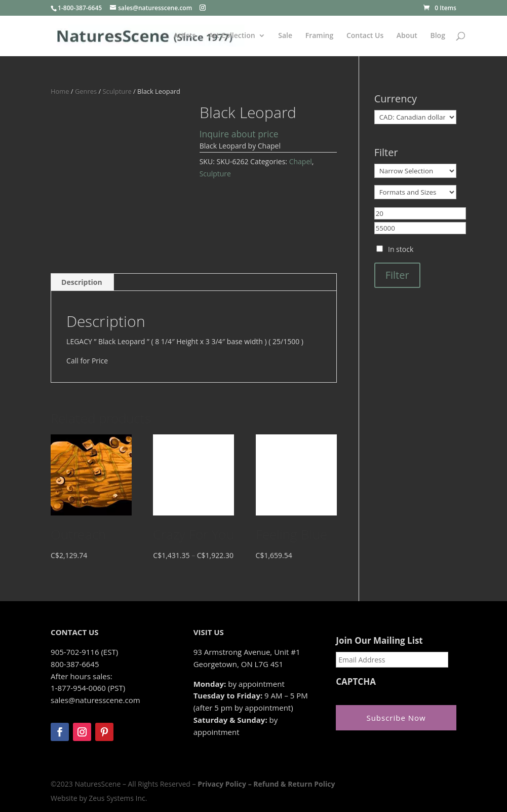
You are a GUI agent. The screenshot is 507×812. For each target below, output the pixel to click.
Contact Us (365, 36)
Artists (184, 36)
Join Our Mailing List (379, 641)
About (407, 36)
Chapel (301, 161)
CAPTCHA (356, 682)
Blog (437, 36)
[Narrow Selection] (415, 171)
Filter (397, 275)
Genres (86, 91)
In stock (401, 249)
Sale (285, 36)
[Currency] (415, 117)
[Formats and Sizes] (415, 192)
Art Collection (232, 36)
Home (60, 91)
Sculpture (117, 91)
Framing (320, 36)
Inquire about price (239, 134)
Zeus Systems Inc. (118, 798)
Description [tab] (82, 282)
